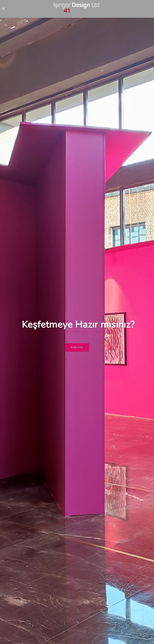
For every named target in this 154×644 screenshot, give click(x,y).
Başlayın (77, 347)
